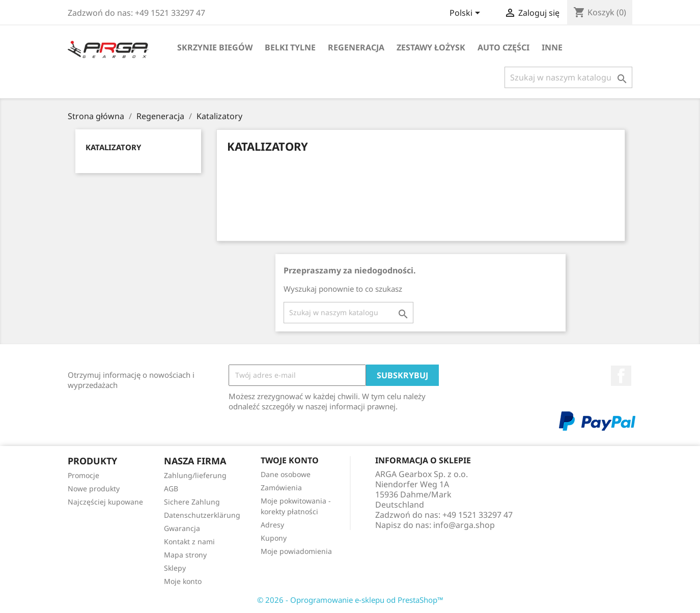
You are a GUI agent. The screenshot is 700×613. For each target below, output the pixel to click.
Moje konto (183, 581)
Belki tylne (290, 47)
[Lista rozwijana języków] (467, 14)
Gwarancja (182, 528)
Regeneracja (356, 47)
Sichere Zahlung (192, 502)
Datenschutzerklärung (202, 515)
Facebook (621, 376)
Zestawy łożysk (431, 47)
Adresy (272, 525)
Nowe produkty (94, 489)
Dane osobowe (286, 474)
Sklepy (175, 568)
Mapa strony (185, 555)
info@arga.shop (464, 525)
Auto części (503, 47)
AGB (171, 489)
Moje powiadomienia (296, 551)
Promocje (83, 475)
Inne (552, 47)
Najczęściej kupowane (105, 502)
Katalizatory (113, 147)
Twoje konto (290, 460)
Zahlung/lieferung (195, 475)
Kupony (274, 538)
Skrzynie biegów (215, 47)
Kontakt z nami (189, 541)
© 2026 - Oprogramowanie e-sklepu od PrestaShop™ (350, 600)
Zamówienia (281, 487)
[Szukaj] (568, 77)
